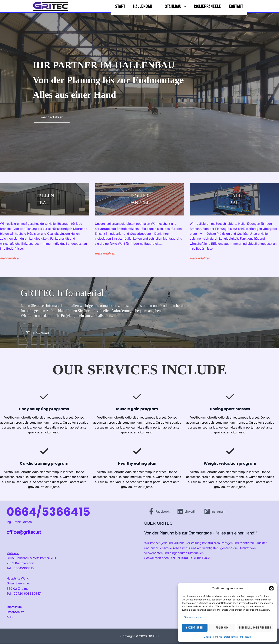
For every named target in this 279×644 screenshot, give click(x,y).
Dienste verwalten (193, 617)
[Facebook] (159, 512)
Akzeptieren (195, 628)
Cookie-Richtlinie (213, 637)
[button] (271, 588)
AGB (10, 617)
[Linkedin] (187, 512)
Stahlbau (168, 6)
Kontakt (235, 6)
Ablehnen (222, 628)
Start (106, 6)
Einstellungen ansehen (255, 628)
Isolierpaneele (203, 6)
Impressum (246, 637)
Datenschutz (231, 637)
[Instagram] (215, 512)
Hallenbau (134, 6)
